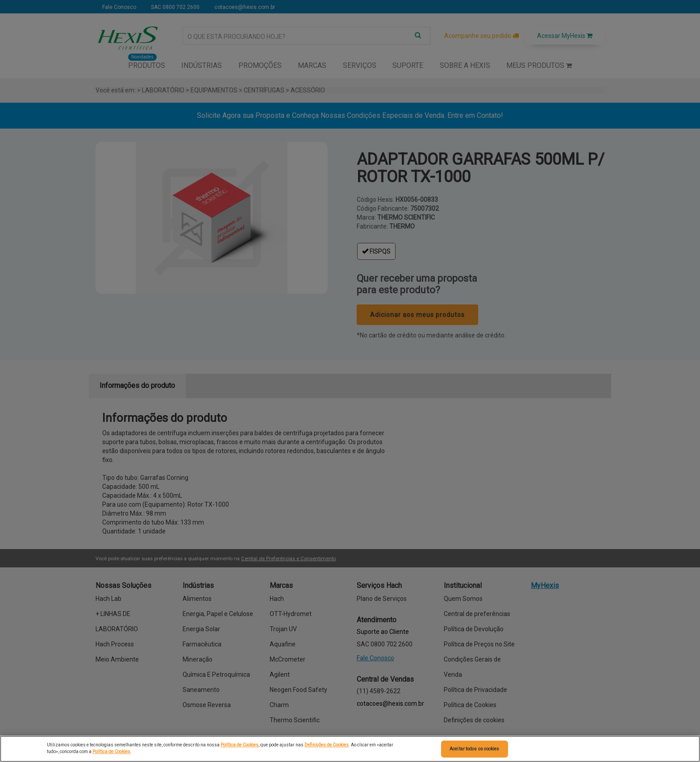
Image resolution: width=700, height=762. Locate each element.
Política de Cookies (240, 745)
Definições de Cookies (327, 745)
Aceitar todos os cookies (474, 749)
